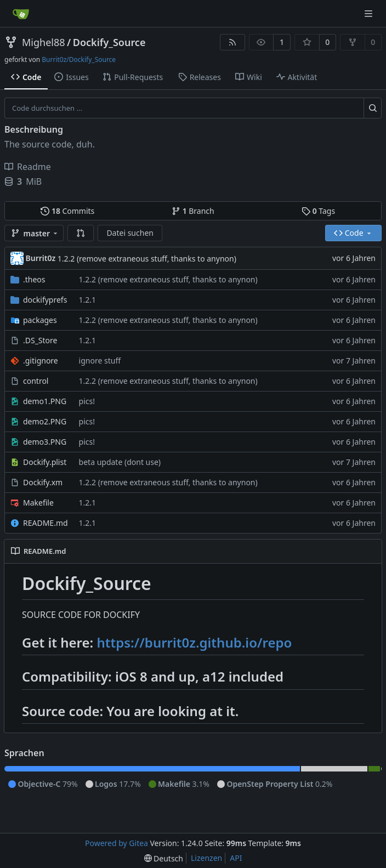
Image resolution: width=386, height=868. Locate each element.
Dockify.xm (43, 482)
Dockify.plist (45, 462)
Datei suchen (130, 233)
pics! (87, 401)
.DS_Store (40, 340)
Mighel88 (44, 42)
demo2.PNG (45, 421)
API (236, 858)
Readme (28, 167)
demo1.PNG (45, 401)
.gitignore (41, 361)
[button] (81, 233)
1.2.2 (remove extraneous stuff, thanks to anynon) (147, 259)
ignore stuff (100, 361)
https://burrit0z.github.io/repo (194, 642)
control (36, 381)
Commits (67, 211)
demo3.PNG (45, 442)
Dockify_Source (109, 42)
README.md (46, 523)
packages (40, 320)
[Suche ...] (373, 108)
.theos (34, 279)
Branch (193, 211)
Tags (318, 211)
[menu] (164, 858)
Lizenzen (206, 858)
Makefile (38, 503)
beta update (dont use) (120, 462)
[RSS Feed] (232, 42)
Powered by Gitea (117, 843)
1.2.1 (88, 300)
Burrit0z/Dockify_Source (79, 59)
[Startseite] (21, 14)
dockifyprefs (45, 300)
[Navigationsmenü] (370, 13)
